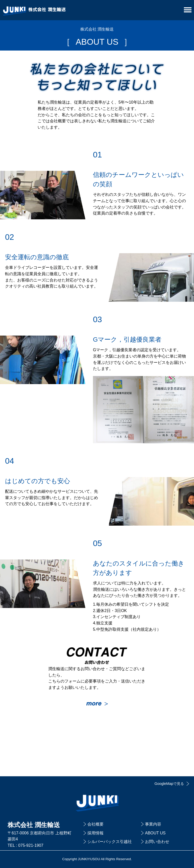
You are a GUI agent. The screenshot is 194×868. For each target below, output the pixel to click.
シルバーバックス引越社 (110, 842)
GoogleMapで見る (169, 784)
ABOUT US (155, 833)
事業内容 (153, 824)
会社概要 (95, 824)
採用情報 (95, 833)
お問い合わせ (157, 842)
